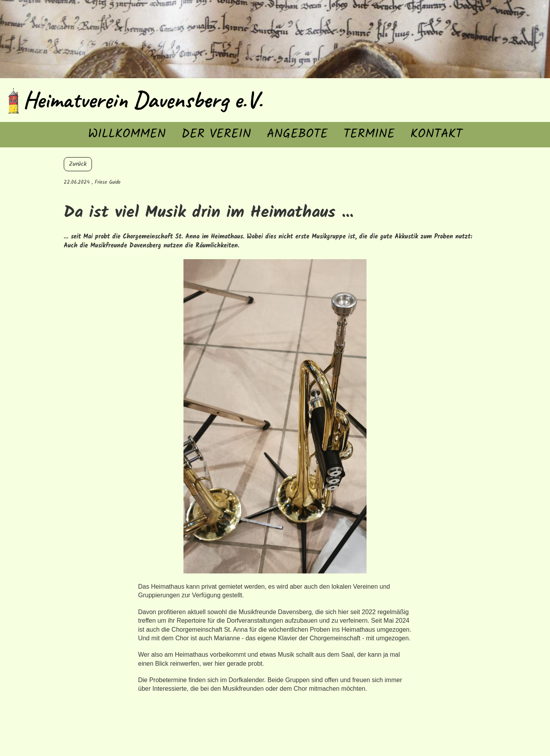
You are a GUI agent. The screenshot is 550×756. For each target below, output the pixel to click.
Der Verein (216, 134)
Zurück (78, 164)
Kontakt (436, 134)
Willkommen (127, 134)
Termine (369, 134)
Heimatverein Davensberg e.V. (143, 100)
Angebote (297, 134)
